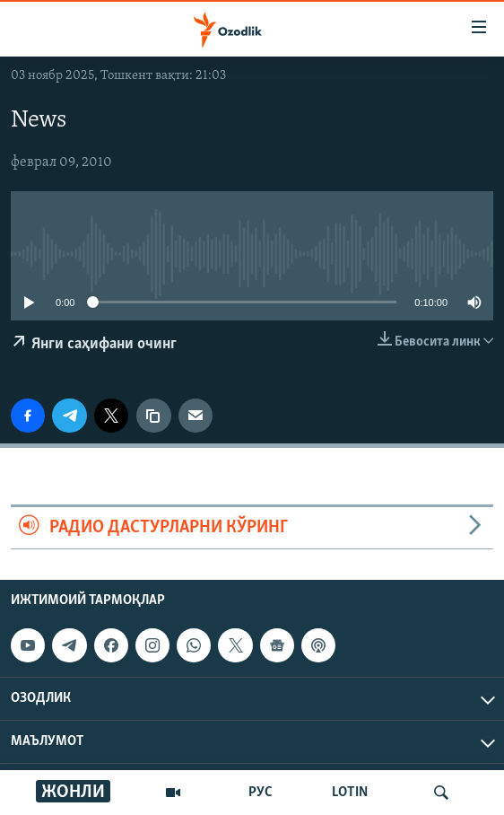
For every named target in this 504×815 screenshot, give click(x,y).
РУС (261, 793)
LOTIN (350, 793)
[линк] (153, 416)
